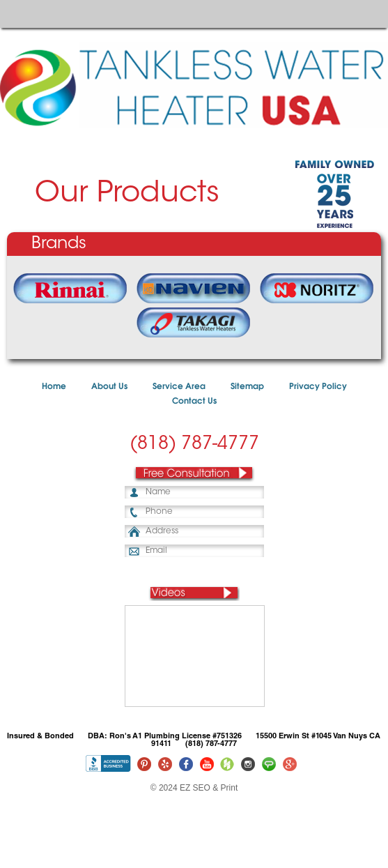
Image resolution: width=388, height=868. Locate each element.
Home (54, 387)
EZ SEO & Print (209, 788)
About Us (109, 387)
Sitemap (247, 387)
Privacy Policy (318, 387)
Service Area (179, 387)
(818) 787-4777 (194, 445)
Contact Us (194, 402)
